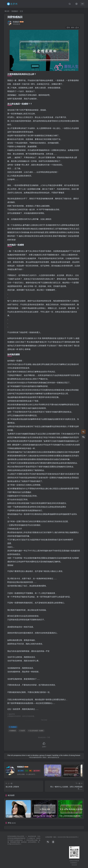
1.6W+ (21, 771)
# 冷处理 (22, 731)
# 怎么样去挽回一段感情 (36, 731)
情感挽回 (15, 11)
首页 (7, 11)
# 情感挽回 (12, 731)
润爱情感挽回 (15, 17)
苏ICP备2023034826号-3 (71, 837)
